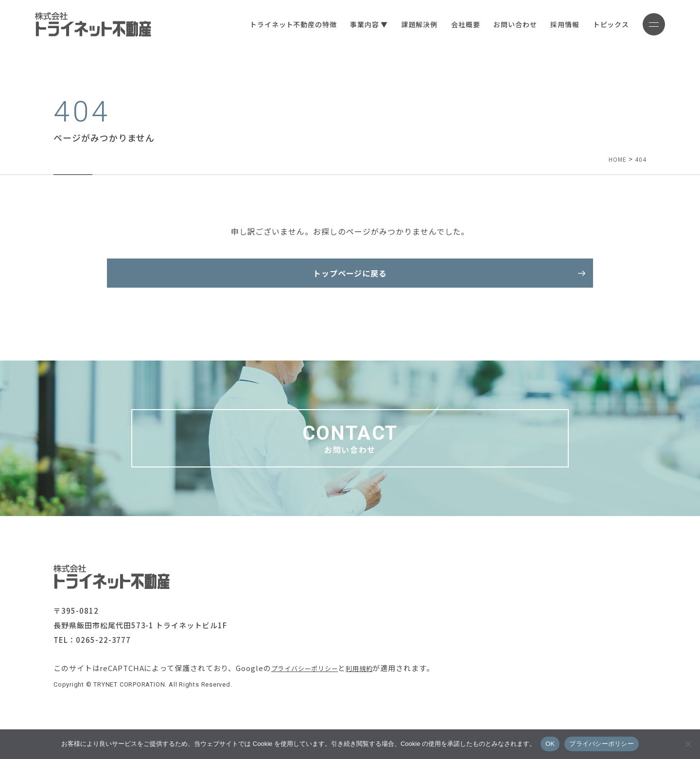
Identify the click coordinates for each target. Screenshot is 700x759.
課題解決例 (403, 24)
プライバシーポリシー (310, 687)
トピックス (595, 24)
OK (550, 744)
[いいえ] (688, 744)
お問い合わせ (499, 24)
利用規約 (372, 687)
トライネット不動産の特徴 (277, 24)
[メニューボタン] (646, 24)
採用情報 (548, 24)
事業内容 (348, 24)
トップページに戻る (350, 278)
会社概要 (449, 24)
